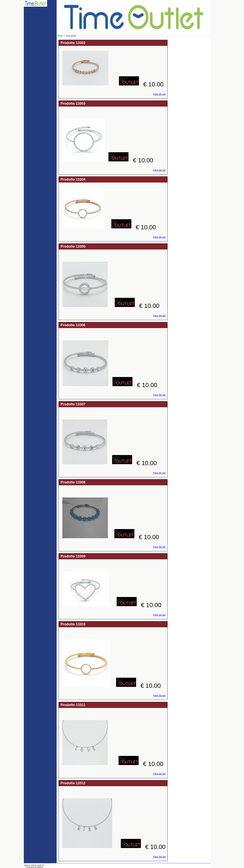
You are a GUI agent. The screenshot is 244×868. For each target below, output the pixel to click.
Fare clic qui (159, 94)
